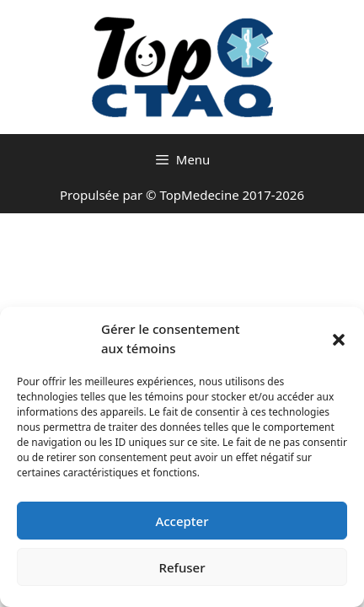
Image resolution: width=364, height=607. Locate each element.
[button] (339, 339)
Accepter (182, 521)
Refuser (182, 567)
